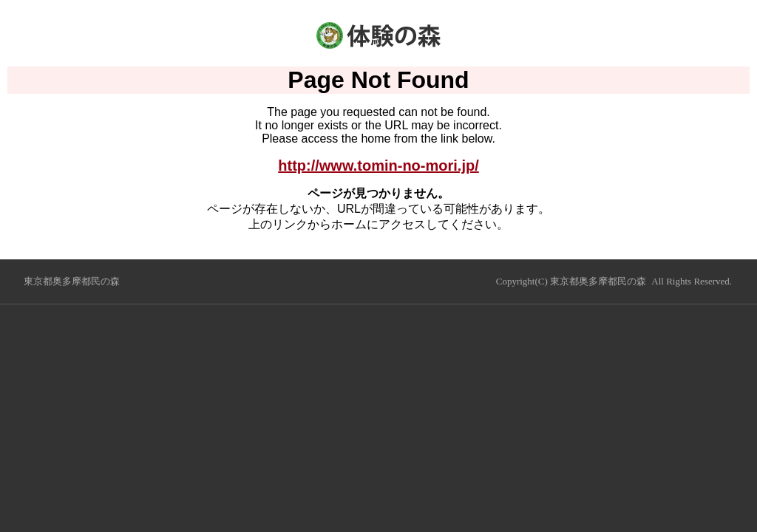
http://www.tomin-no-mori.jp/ (378, 166)
